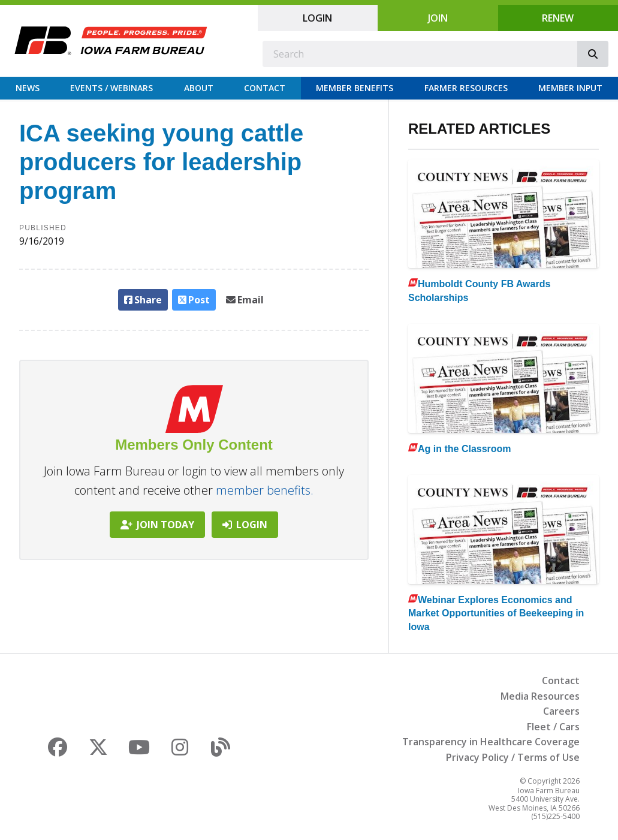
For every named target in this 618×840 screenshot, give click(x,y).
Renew (558, 18)
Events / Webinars (111, 88)
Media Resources (540, 696)
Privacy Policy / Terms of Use (513, 757)
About (199, 88)
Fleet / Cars (553, 727)
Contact (265, 88)
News (28, 88)
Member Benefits (355, 88)
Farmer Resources (466, 88)
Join (438, 18)
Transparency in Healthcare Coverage (491, 742)
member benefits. (265, 490)
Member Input (570, 88)
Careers (561, 711)
